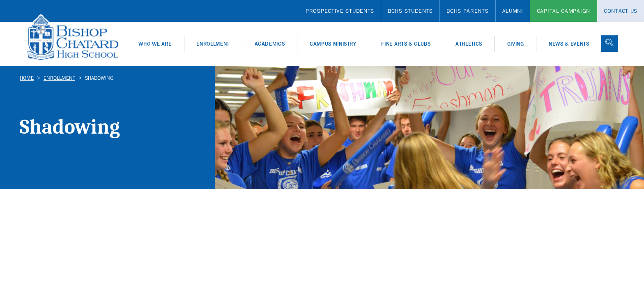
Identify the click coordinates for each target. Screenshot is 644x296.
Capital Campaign (563, 11)
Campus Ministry (333, 44)
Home (27, 78)
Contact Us (621, 11)
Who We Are (155, 44)
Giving (516, 44)
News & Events (569, 44)
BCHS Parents (467, 11)
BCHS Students (410, 11)
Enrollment (213, 44)
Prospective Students (340, 11)
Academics (270, 44)
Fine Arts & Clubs (406, 44)
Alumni (513, 11)
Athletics (469, 44)
